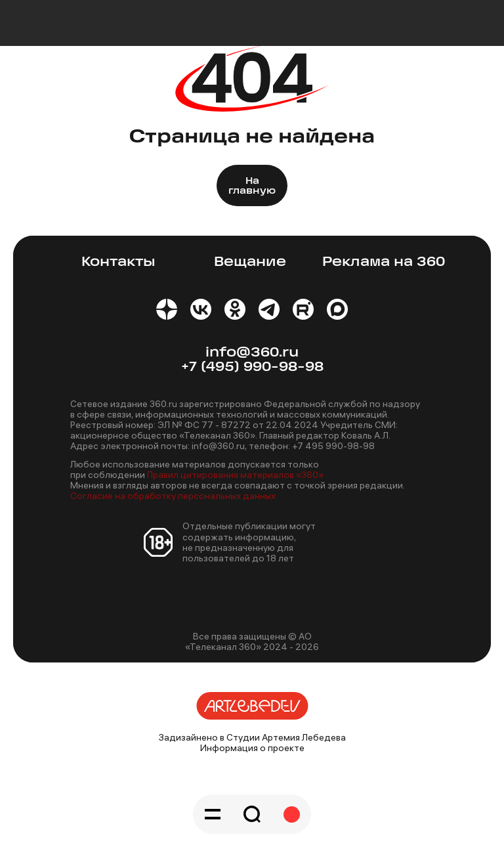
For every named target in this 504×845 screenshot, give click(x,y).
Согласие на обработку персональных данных (173, 496)
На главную (252, 186)
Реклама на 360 (384, 262)
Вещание (250, 262)
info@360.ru (252, 353)
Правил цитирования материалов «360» (235, 475)
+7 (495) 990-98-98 (252, 367)
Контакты (118, 262)
